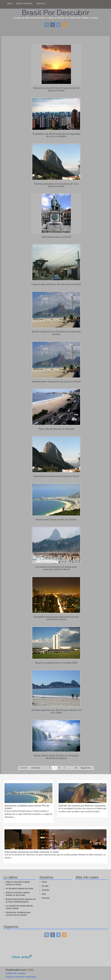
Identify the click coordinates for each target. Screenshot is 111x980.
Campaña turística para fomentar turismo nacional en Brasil (56, 618)
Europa (45, 886)
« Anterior (36, 768)
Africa (44, 882)
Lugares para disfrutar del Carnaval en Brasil (56, 284)
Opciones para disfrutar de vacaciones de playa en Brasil (56, 89)
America (45, 890)
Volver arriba (22, 957)
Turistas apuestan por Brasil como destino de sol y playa (56, 711)
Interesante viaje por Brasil (56, 237)
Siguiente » (86, 768)
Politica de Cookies (16, 973)
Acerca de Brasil (24, 4)
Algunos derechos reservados (21, 977)
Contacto (41, 4)
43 (76, 768)
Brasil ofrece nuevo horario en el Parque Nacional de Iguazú (56, 757)
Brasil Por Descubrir (55, 13)
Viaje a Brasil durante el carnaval (56, 429)
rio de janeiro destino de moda (19, 888)
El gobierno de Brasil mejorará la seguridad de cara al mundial (56, 135)
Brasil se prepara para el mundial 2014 (56, 663)
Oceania (46, 898)
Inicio (10, 4)
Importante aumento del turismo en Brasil (56, 476)
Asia (44, 894)
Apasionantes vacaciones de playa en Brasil (56, 382)
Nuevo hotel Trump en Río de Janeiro (56, 520)
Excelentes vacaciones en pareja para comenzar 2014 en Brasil (56, 568)
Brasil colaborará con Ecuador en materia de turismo (56, 333)
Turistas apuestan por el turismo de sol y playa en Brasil (56, 185)
